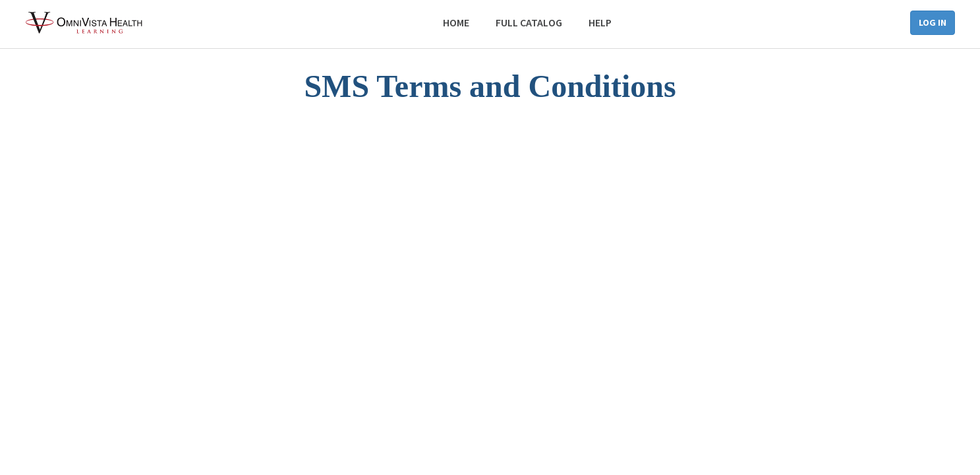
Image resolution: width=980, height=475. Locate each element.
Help (600, 22)
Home (456, 22)
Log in (933, 22)
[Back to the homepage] (85, 23)
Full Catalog (529, 22)
